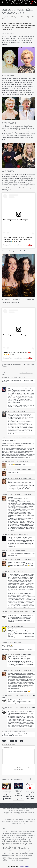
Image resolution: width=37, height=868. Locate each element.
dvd (12, 837)
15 (22, 741)
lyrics (27, 843)
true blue (11, 860)
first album (26, 837)
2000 (12, 832)
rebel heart (28, 853)
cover (3, 837)
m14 (32, 844)
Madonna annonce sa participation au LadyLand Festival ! (30, 797)
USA (17, 860)
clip (8, 835)
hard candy (24, 839)
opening (26, 851)
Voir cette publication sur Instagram (16, 220)
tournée (21, 858)
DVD (15, 837)
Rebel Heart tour (21, 856)
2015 (21, 832)
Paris (31, 851)
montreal (16, 851)
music (21, 851)
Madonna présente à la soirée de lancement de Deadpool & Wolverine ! (7, 797)
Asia (3, 834)
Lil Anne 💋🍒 (27, 245)
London (22, 844)
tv (15, 860)
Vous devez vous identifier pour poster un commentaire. (18, 769)
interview (16, 841)
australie (8, 834)
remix (12, 858)
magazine (5, 851)
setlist (16, 858)
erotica (19, 837)
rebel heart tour (8, 856)
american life (31, 832)
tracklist (4, 860)
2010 (17, 832)
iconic (4, 841)
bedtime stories (16, 834)
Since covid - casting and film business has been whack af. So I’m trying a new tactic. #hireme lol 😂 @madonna (18, 239)
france (32, 837)
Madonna (25, 848)
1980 (4, 832)
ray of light (19, 853)
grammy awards (15, 839)
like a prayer (24, 841)
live (7, 844)
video (21, 860)
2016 (24, 832)
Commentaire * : (7, 748)
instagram (9, 841)
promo (13, 853)
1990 (8, 832)
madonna (11, 847)
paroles (6, 853)
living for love (13, 844)
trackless (27, 858)
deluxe (8, 837)
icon (30, 839)
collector (12, 835)
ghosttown (5, 839)
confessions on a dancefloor (26, 835)
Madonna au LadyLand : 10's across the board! (18, 797)
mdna (11, 851)
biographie (26, 834)
